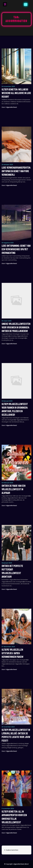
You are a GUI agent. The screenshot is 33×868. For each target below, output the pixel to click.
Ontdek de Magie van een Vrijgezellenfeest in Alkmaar (14, 489)
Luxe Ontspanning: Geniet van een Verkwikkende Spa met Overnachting (16, 249)
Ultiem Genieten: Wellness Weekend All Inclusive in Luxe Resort (16, 93)
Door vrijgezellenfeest (9, 107)
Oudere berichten (12, 850)
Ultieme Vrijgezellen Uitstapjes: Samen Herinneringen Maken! (12, 653)
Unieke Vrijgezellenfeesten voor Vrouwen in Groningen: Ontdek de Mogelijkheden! (16, 328)
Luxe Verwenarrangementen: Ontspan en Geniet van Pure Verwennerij (16, 171)
